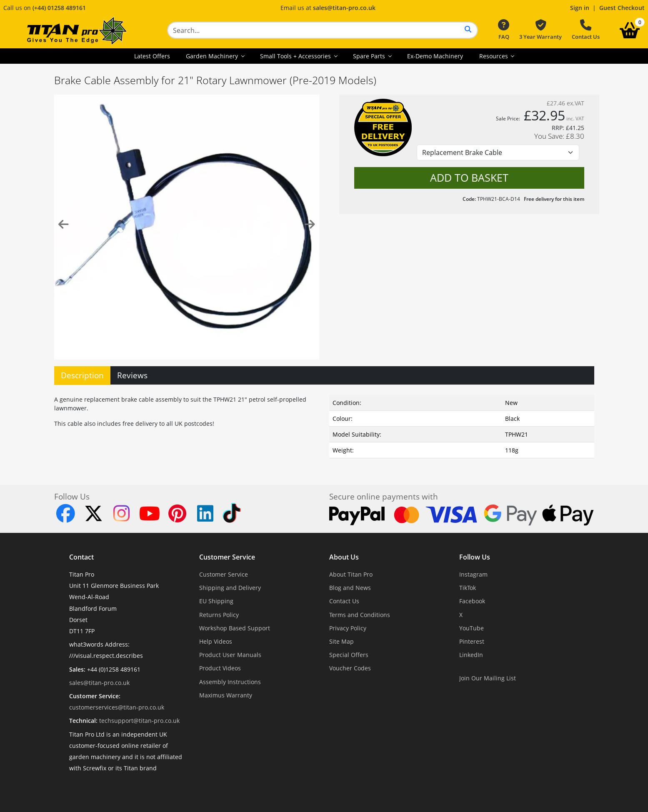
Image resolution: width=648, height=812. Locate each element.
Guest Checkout (622, 8)
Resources (494, 56)
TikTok (468, 588)
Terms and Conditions (360, 615)
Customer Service (227, 557)
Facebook (472, 601)
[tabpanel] (324, 425)
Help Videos (216, 641)
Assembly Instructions (230, 682)
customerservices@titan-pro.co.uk (117, 707)
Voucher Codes (350, 668)
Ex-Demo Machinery (435, 56)
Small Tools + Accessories (296, 56)
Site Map (342, 641)
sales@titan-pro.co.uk (344, 8)
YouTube (472, 628)
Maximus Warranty (226, 695)
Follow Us (475, 557)
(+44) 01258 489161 (59, 8)
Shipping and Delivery (230, 588)
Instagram (473, 574)
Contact (81, 557)
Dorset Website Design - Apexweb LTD (353, 788)
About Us (344, 557)
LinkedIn (471, 655)
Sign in (580, 8)
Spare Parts (370, 56)
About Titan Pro (351, 574)
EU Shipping (216, 601)
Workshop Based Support (235, 628)
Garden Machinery (213, 56)
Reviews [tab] (132, 375)
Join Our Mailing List (488, 678)
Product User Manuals (230, 655)
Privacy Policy (348, 628)
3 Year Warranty (540, 30)
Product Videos (220, 668)
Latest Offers (152, 56)
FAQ (504, 30)
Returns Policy (219, 615)
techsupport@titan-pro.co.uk (139, 721)
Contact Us (586, 30)
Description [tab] (82, 375)
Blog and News (350, 588)
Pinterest (472, 641)
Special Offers (349, 655)
